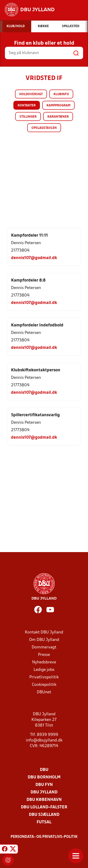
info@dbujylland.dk (44, 740)
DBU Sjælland (44, 815)
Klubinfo (61, 94)
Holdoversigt (31, 94)
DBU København (44, 800)
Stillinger (28, 117)
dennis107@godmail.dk (34, 258)
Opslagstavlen (44, 128)
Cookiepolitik (44, 685)
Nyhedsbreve (44, 662)
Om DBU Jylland (44, 640)
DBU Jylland (44, 792)
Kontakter (27, 106)
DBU (44, 770)
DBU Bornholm (44, 777)
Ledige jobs (44, 670)
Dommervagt (44, 647)
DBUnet (44, 692)
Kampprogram (58, 106)
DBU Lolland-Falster (44, 807)
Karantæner (58, 117)
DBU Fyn (44, 785)
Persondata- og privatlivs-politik (44, 837)
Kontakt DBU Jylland (44, 632)
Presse (44, 655)
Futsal (44, 822)
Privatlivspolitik (44, 677)
